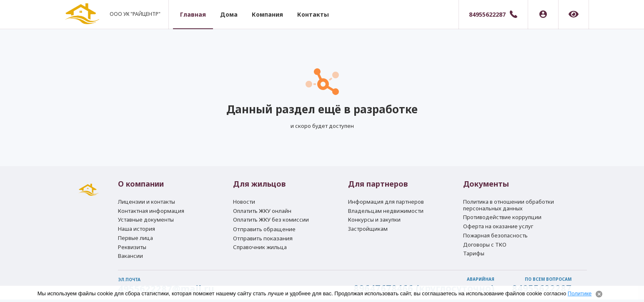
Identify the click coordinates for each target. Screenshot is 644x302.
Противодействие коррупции (502, 213)
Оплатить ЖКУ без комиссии (271, 216)
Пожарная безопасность (495, 232)
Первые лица (135, 236)
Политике (580, 293)
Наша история (137, 226)
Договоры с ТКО (485, 242)
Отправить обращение (264, 227)
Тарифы (474, 252)
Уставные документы (146, 216)
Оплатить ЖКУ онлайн (262, 207)
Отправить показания (263, 237)
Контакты (317, 14)
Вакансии (130, 256)
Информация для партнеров (386, 197)
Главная (197, 14)
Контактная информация (151, 207)
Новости (244, 197)
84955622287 (487, 14)
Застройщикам (368, 226)
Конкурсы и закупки (374, 216)
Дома (233, 14)
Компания (271, 14)
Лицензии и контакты (147, 197)
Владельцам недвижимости (386, 207)
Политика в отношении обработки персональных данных (509, 200)
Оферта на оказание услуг (498, 223)
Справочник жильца (260, 246)
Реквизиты (132, 246)
